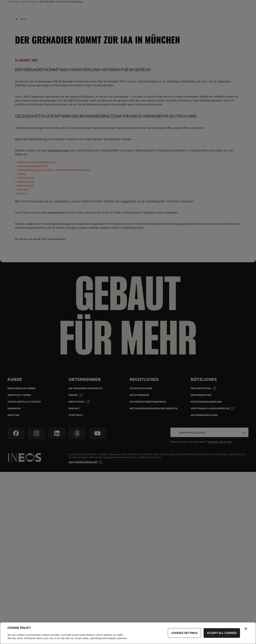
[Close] (246, 629)
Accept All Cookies (222, 633)
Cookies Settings (184, 633)
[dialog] (128, 633)
